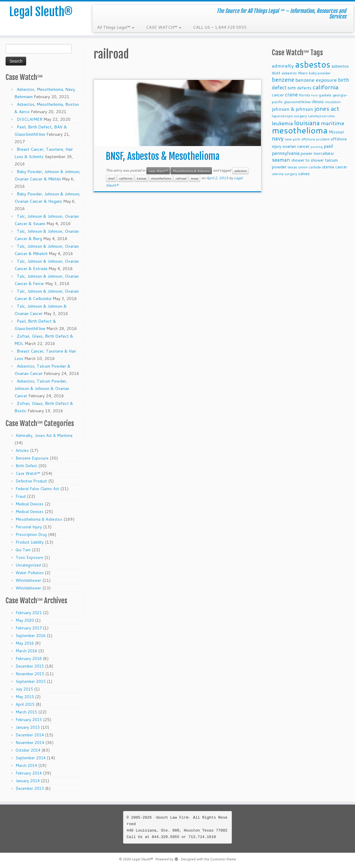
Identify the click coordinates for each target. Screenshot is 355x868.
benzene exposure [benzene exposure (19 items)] (316, 80)
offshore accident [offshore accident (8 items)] (315, 139)
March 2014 (26, 765)
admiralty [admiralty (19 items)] (283, 66)
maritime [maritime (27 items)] (333, 123)
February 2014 (29, 773)
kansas (141, 178)
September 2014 (31, 758)
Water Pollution (30, 573)
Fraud (21, 496)
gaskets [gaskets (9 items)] (325, 95)
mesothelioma (161, 178)
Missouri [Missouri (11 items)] (336, 132)
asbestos (240, 171)
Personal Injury (29, 527)
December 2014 (30, 735)
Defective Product (31, 481)
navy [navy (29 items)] (278, 138)
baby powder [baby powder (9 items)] (320, 73)
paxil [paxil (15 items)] (328, 146)
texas (194, 178)
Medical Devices (30, 504)
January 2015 (28, 727)
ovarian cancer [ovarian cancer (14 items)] (296, 146)
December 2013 (30, 788)
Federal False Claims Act (37, 489)
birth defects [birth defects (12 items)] (300, 88)
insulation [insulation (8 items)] (333, 102)
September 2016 (31, 636)
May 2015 (25, 697)
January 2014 (28, 781)
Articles (22, 450)
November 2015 (30, 674)
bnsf (111, 178)
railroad (181, 178)
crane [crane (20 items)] (291, 94)
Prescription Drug (31, 534)
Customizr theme (223, 859)
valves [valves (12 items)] (304, 174)
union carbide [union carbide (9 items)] (310, 167)
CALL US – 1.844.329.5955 (220, 27)
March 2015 (26, 712)
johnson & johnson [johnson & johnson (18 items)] (293, 109)
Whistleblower (28, 580)
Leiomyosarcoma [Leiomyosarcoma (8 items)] (321, 116)
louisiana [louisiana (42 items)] (307, 123)
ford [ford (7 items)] (314, 95)
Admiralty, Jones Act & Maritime (44, 435)
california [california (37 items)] (325, 87)
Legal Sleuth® (41, 12)
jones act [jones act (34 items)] (327, 109)
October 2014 (28, 750)
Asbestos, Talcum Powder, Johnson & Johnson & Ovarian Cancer (42, 388)
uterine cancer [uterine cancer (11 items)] (335, 167)
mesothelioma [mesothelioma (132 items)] (300, 130)
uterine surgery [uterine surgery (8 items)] (284, 174)
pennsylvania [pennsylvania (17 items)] (286, 153)
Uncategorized (28, 565)
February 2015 (29, 720)
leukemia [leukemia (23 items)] (282, 123)
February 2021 (29, 613)
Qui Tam (23, 550)
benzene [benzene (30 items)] (283, 79)
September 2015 (31, 681)
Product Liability (30, 542)
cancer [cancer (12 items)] (278, 95)
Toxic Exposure (29, 557)
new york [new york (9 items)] (292, 139)
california (125, 178)
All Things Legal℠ (116, 27)
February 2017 (29, 628)
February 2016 (29, 658)
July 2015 (24, 689)
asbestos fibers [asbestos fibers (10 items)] (295, 73)
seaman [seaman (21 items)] (281, 160)
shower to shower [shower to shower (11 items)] (308, 160)
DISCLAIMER (30, 119)
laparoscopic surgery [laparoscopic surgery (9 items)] (289, 116)
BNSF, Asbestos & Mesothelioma (163, 156)
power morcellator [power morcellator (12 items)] (317, 153)
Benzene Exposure (32, 458)
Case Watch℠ (28, 473)
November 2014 (30, 743)
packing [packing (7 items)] (317, 146)
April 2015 (25, 704)
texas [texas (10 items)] (292, 167)
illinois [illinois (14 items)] (318, 102)
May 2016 (25, 643)
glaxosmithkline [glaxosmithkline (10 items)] (297, 102)
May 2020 (25, 620)
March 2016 (26, 651)
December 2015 (30, 666)
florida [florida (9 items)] (304, 95)
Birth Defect (26, 466)
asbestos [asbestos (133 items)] (313, 64)
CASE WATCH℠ (164, 27)
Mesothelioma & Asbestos (39, 519)
